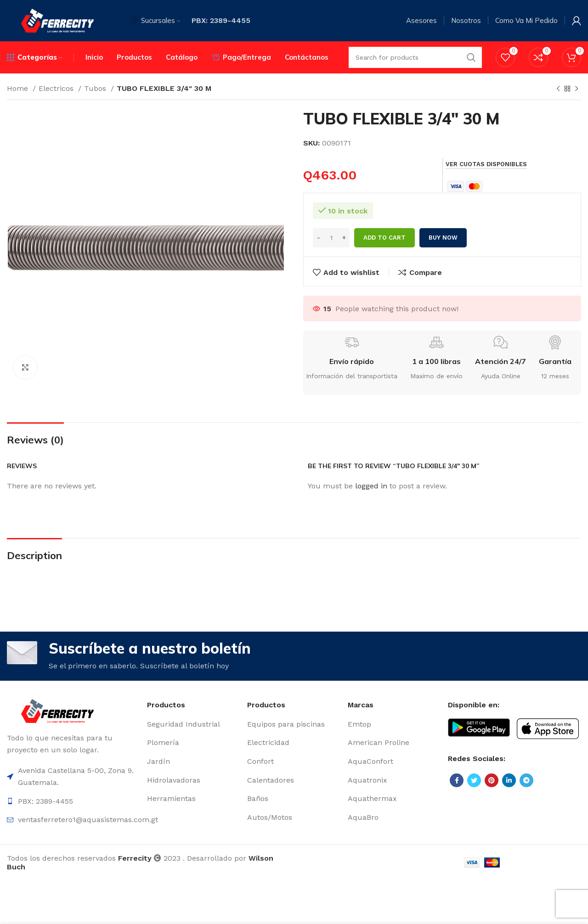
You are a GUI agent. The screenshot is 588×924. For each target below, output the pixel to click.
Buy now (443, 238)
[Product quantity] (331, 238)
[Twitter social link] (474, 781)
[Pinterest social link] (492, 781)
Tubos (96, 88)
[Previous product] (558, 89)
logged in (371, 486)
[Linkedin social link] (509, 781)
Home (19, 88)
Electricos (57, 88)
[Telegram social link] (526, 781)
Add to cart (384, 238)
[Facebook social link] (457, 781)
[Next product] (577, 89)
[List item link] (192, 724)
